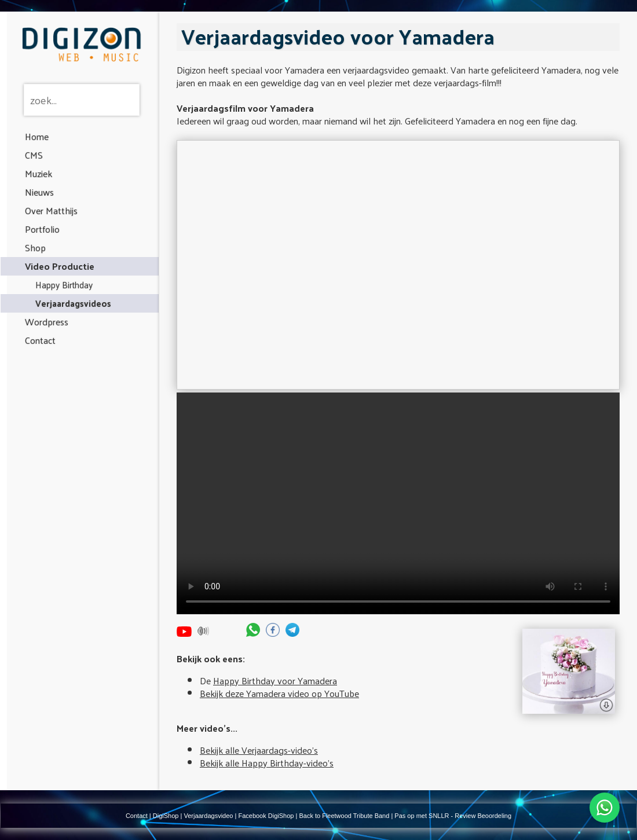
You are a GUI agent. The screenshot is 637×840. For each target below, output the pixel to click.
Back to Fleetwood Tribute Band (344, 816)
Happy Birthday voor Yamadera (275, 681)
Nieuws (39, 192)
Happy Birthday (64, 285)
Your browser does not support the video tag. (398, 503)
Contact (40, 340)
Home (37, 136)
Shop (35, 247)
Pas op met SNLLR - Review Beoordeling (453, 816)
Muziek (39, 173)
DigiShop (166, 816)
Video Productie (60, 266)
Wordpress (47, 322)
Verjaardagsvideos (73, 303)
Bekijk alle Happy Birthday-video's (267, 763)
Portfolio (42, 229)
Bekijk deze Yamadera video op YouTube (279, 693)
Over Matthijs (51, 210)
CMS (34, 155)
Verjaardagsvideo (208, 816)
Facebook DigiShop (266, 816)
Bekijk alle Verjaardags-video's (259, 750)
